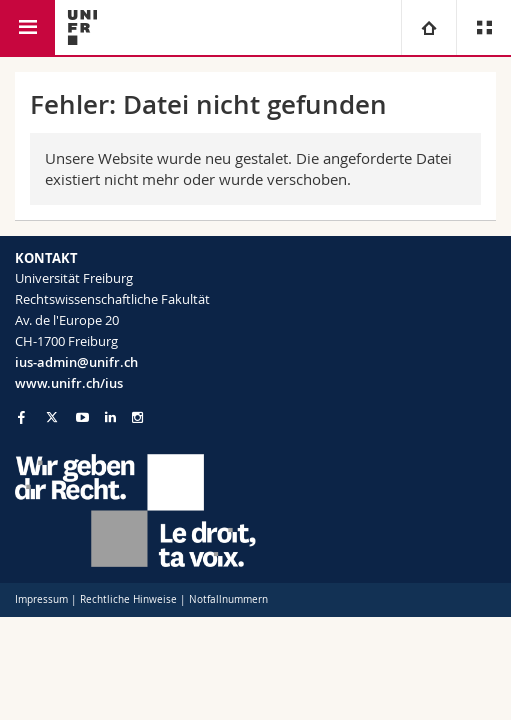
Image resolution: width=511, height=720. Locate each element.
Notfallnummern (228, 599)
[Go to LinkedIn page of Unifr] (110, 417)
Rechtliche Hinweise (128, 599)
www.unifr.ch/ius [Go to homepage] (69, 383)
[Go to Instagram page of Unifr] (137, 417)
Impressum (41, 599)
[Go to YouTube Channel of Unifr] (82, 417)
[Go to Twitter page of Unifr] (52, 417)
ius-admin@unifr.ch (76, 362)
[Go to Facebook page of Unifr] (21, 417)
